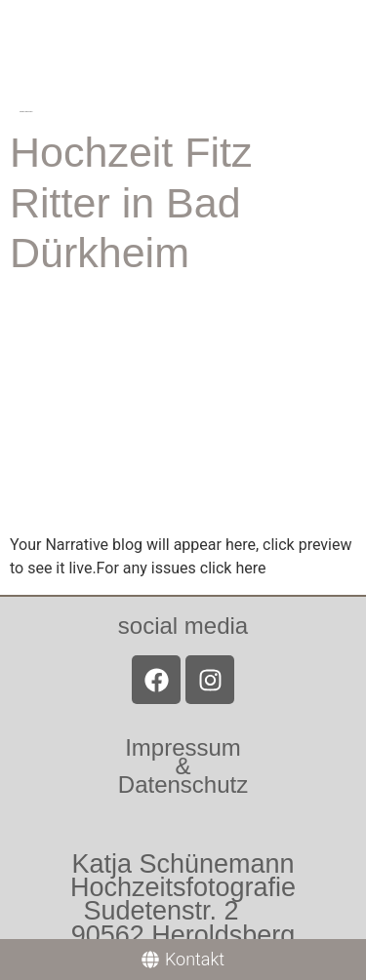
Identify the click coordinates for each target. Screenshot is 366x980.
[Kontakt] (183, 960)
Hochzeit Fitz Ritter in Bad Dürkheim (131, 202)
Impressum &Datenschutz (183, 766)
